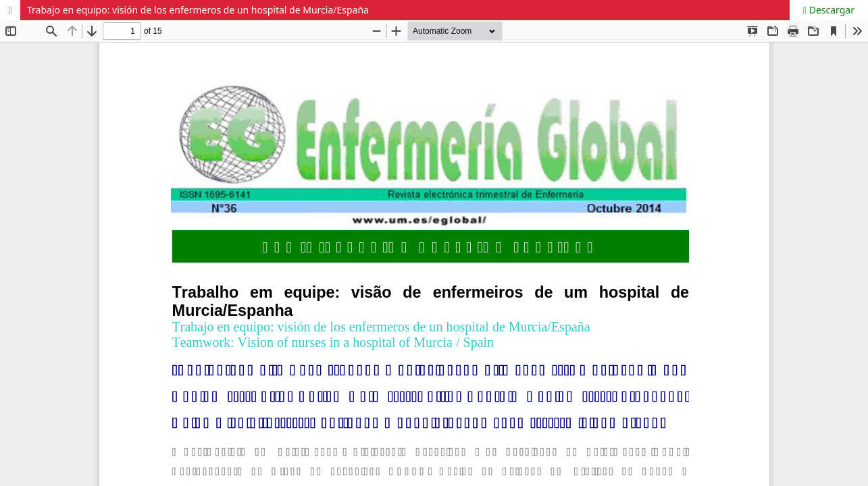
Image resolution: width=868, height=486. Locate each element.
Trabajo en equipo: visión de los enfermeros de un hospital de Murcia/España (198, 10)
